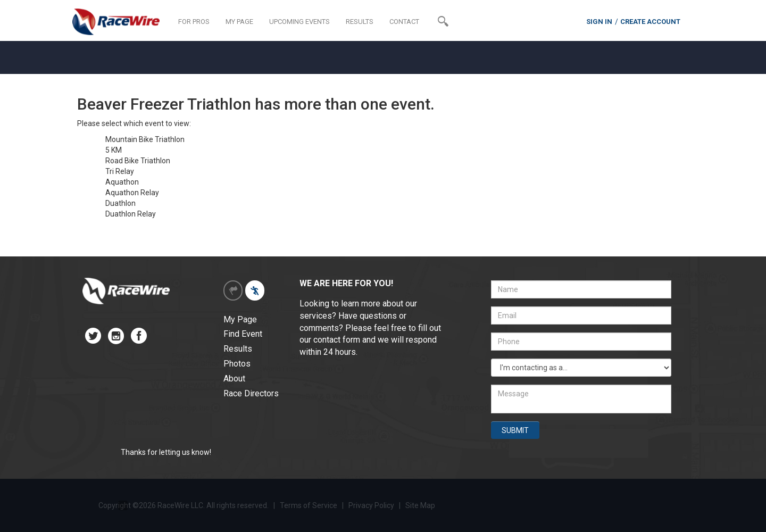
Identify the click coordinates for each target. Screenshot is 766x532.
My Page (240, 319)
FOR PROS (194, 22)
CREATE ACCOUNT (650, 22)
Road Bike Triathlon (138, 161)
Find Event (243, 334)
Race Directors (251, 393)
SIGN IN (599, 22)
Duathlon (120, 203)
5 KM (114, 150)
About (234, 379)
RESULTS (360, 22)
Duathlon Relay (131, 214)
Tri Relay (120, 171)
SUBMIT (515, 430)
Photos (237, 364)
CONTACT (404, 22)
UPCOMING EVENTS (299, 22)
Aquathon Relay (132, 193)
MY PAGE (239, 22)
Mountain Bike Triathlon (145, 139)
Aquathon (122, 182)
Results (238, 349)
